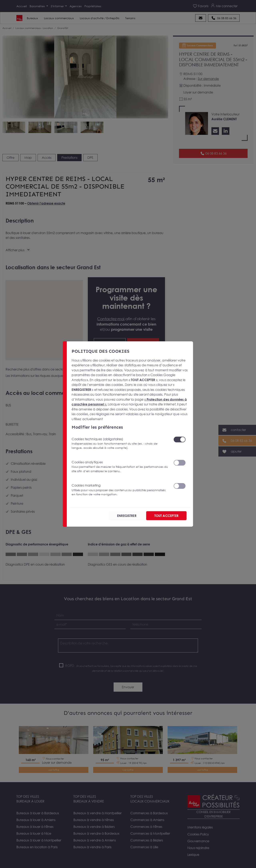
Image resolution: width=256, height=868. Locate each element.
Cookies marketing (120, 490)
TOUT (166, 516)
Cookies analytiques (120, 467)
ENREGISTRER (127, 516)
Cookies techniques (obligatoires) (120, 443)
